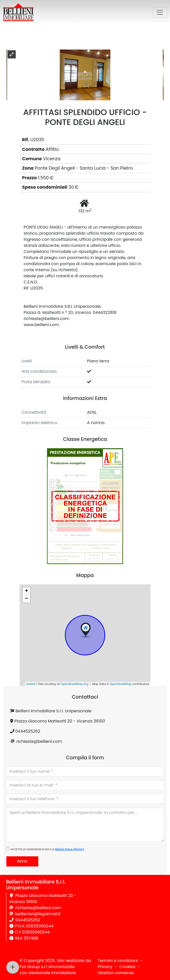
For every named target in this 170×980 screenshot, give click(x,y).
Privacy (105, 967)
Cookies (127, 967)
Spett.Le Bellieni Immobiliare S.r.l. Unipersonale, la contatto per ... (85, 825)
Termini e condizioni (118, 961)
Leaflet (31, 684)
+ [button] (27, 591)
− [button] (27, 599)
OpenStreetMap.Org (74, 684)
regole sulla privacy (70, 849)
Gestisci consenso (116, 973)
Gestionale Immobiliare (52, 973)
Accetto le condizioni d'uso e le (47, 849)
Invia (22, 861)
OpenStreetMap (121, 684)
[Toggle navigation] (160, 12)
